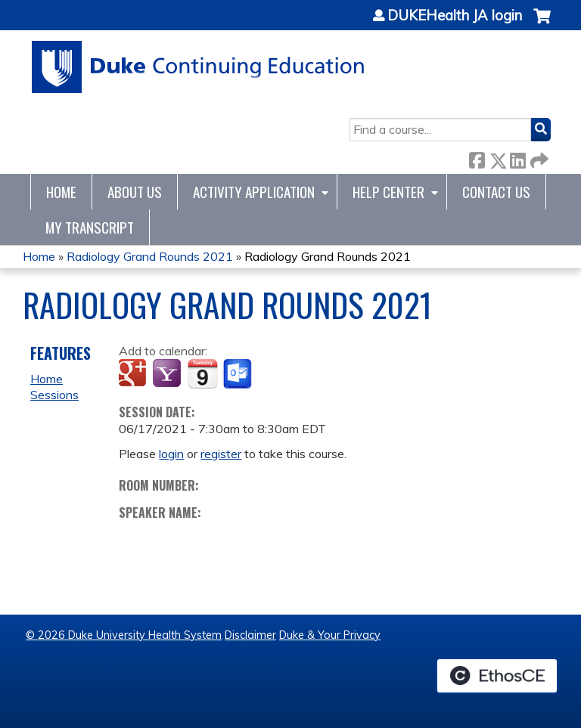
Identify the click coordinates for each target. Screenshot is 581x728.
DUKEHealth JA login (455, 16)
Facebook (477, 158)
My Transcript (90, 227)
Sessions (54, 395)
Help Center (388, 192)
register (221, 454)
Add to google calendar (134, 374)
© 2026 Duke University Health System (124, 635)
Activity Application (254, 192)
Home (61, 192)
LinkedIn (517, 158)
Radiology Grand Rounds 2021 (150, 256)
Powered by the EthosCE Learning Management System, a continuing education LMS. (497, 676)
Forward (538, 158)
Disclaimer (250, 635)
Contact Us (496, 192)
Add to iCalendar (202, 373)
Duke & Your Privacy (330, 635)
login (171, 454)
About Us (135, 192)
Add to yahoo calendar (168, 374)
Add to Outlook (239, 374)
